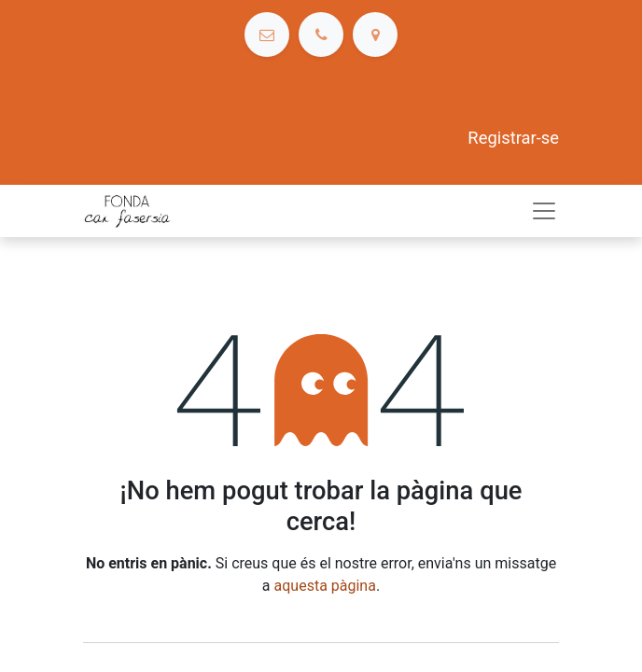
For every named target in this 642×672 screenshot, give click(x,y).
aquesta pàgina (325, 586)
